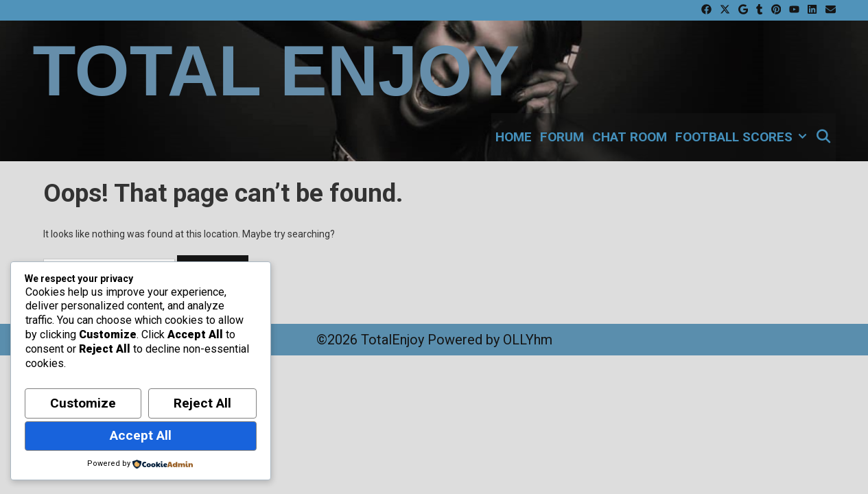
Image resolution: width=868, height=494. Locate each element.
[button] (801, 137)
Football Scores (743, 137)
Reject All (202, 403)
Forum (562, 137)
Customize (83, 403)
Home (514, 137)
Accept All (141, 435)
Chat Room (630, 137)
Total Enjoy (277, 71)
